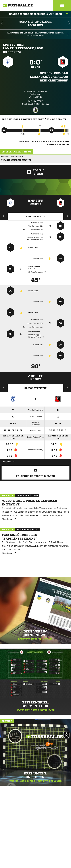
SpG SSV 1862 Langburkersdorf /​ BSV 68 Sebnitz (23, 48)
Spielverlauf (35, 217)
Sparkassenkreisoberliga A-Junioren (39, 14)
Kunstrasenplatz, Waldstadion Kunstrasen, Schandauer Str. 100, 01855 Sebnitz (38, 34)
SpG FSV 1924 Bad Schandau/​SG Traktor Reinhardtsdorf (49, 77)
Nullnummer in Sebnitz (16, 160)
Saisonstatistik (36, 388)
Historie (4, 387)
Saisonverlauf (67, 387)
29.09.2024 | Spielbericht (12, 157)
